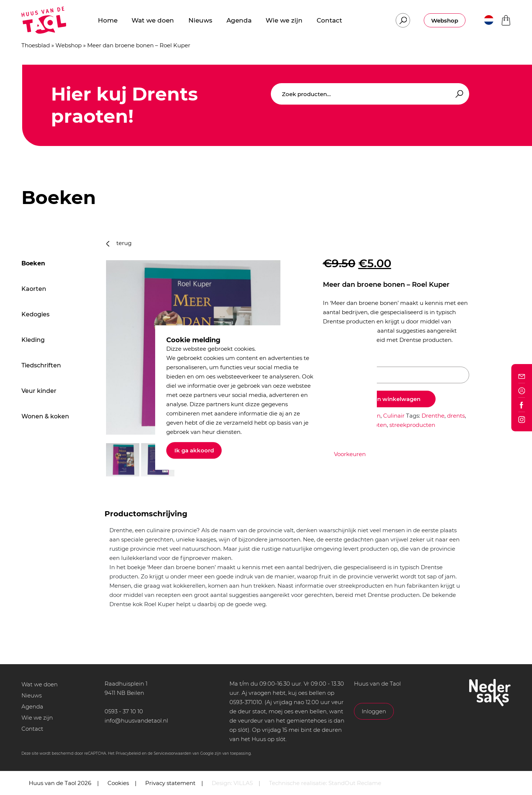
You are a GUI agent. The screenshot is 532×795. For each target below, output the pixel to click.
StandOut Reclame (355, 783)
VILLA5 (243, 783)
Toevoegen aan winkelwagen (379, 399)
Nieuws (32, 695)
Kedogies (35, 314)
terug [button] (119, 243)
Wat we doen (40, 684)
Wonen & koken (45, 416)
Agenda (32, 706)
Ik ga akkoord (194, 450)
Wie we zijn (37, 718)
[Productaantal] (396, 375)
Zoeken (458, 94)
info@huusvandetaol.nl (136, 721)
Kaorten (34, 289)
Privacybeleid (128, 753)
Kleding (33, 340)
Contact (32, 729)
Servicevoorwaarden (173, 753)
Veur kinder (39, 391)
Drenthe (433, 416)
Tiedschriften (41, 365)
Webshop (445, 21)
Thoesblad (36, 45)
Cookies (118, 783)
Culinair (394, 416)
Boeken (33, 263)
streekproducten (412, 425)
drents (456, 416)
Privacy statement (170, 783)
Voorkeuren (350, 454)
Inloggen (374, 711)
